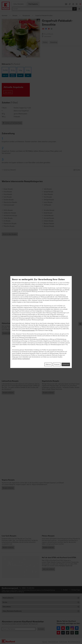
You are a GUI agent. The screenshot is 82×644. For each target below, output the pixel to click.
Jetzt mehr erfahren (48, 569)
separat (16, 290)
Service (5, 602)
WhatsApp (77, 633)
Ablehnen (48, 364)
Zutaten (45, 42)
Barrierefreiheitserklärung (74, 642)
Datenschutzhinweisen (28, 330)
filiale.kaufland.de (8, 598)
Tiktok (68, 633)
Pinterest (58, 633)
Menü (80, 4)
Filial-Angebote (33, 4)
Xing (68, 628)
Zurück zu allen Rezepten (10, 234)
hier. (52, 330)
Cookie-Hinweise (63, 642)
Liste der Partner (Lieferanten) (21, 359)
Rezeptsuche (26, 16)
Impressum (45, 642)
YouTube (63, 628)
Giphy (72, 633)
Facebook (58, 628)
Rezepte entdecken (8, 333)
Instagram (72, 628)
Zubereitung (54, 42)
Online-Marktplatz (19, 4)
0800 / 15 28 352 (28, 588)
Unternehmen (7, 607)
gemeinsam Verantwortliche (29, 290)
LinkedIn (77, 628)
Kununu (63, 633)
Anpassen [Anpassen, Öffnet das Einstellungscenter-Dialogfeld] (57, 364)
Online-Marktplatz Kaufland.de (12, 611)
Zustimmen (66, 364)
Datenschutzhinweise (53, 642)
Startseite (5, 16)
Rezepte (15, 16)
